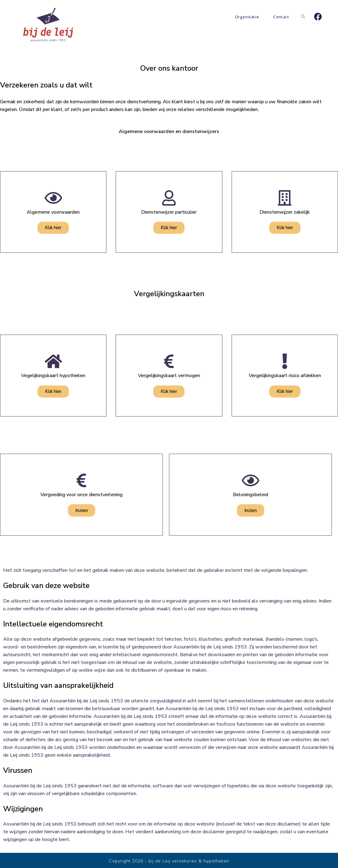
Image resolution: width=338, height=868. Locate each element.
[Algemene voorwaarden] (53, 198)
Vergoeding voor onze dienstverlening (81, 495)
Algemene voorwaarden (53, 212)
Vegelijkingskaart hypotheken (53, 376)
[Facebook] (318, 17)
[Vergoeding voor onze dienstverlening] (82, 480)
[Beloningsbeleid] (251, 480)
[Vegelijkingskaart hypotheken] (53, 361)
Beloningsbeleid (251, 495)
